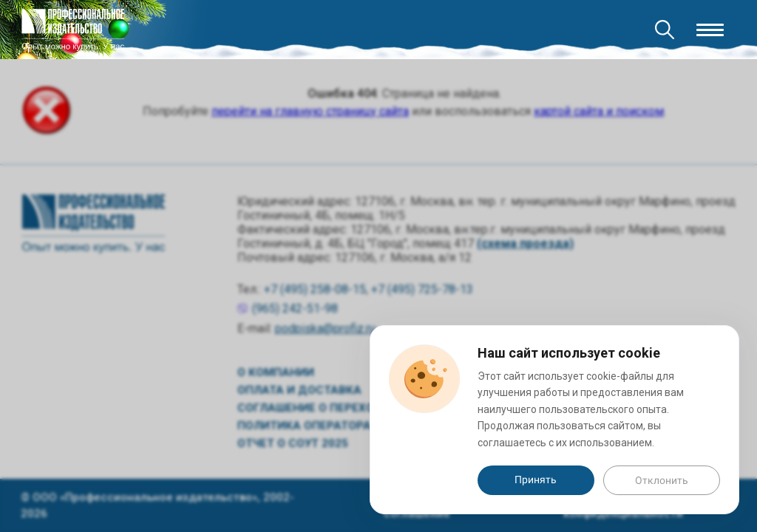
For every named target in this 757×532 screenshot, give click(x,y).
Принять (536, 480)
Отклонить (662, 480)
